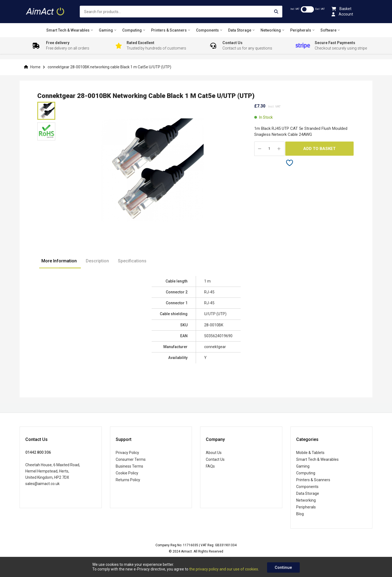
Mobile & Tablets (310, 453)
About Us (214, 453)
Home (35, 67)
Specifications (132, 261)
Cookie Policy (127, 473)
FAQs (210, 466)
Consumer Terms (131, 459)
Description (97, 261)
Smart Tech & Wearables (317, 459)
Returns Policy (128, 480)
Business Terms (129, 466)
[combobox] (181, 12)
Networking (306, 500)
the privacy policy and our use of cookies (224, 569)
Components (307, 487)
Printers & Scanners (313, 480)
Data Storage (308, 493)
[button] (46, 131)
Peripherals (306, 507)
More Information (59, 261)
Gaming (303, 466)
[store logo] (46, 12)
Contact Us (215, 459)
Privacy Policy (127, 453)
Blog (300, 514)
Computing (306, 473)
